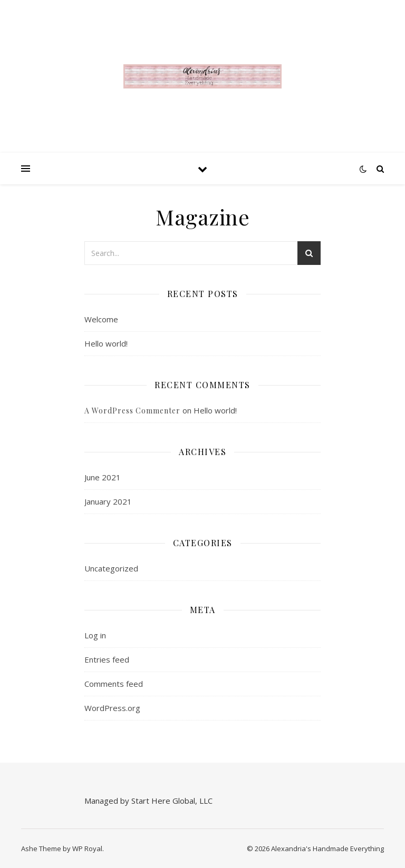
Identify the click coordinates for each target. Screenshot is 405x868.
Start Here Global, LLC (172, 801)
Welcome (101, 319)
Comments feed (114, 684)
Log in (95, 635)
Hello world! (106, 343)
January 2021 (108, 501)
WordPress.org (112, 708)
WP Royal (87, 849)
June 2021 (103, 477)
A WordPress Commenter (132, 411)
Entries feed (107, 659)
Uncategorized (111, 568)
